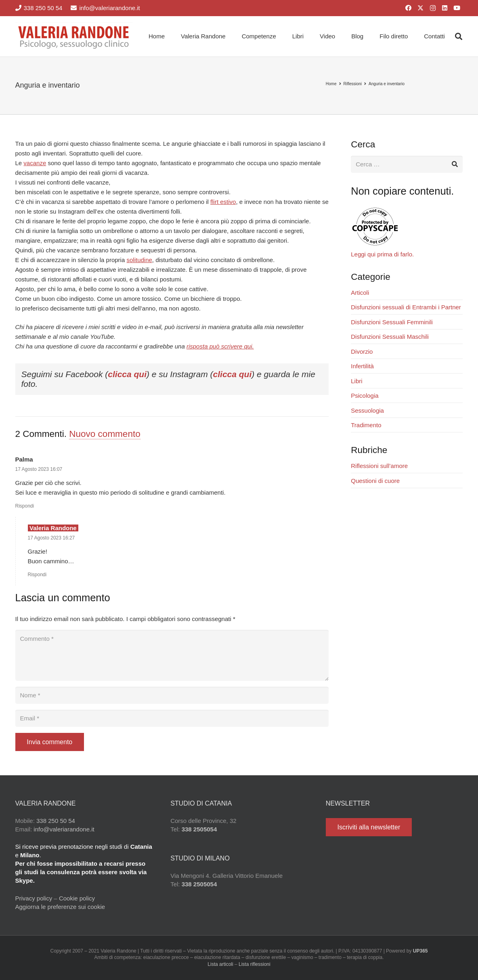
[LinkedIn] (445, 8)
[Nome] (172, 695)
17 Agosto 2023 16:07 (39, 469)
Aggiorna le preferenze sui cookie (60, 907)
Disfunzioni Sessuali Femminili (392, 322)
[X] (421, 8)
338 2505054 (199, 829)
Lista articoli (220, 964)
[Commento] (172, 655)
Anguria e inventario (387, 84)
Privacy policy (34, 898)
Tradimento (366, 425)
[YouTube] (457, 8)
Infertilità (362, 366)
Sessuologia (367, 410)
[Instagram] (433, 8)
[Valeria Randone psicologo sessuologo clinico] (74, 36)
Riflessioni (353, 84)
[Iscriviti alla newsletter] (369, 827)
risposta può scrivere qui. (220, 346)
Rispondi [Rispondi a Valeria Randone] (37, 575)
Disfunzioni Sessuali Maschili (390, 337)
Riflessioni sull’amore (379, 466)
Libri (356, 381)
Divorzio (362, 351)
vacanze (35, 163)
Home (331, 84)
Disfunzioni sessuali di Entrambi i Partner (406, 307)
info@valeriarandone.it (64, 829)
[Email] (172, 718)
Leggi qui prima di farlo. (382, 254)
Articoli (360, 293)
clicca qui (127, 374)
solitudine (139, 260)
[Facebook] (409, 8)
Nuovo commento (105, 434)
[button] (459, 36)
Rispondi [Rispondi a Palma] (25, 506)
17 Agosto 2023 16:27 (51, 538)
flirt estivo (223, 202)
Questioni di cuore (375, 481)
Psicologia (365, 396)
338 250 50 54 (56, 821)
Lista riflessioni (255, 964)
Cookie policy (77, 898)
